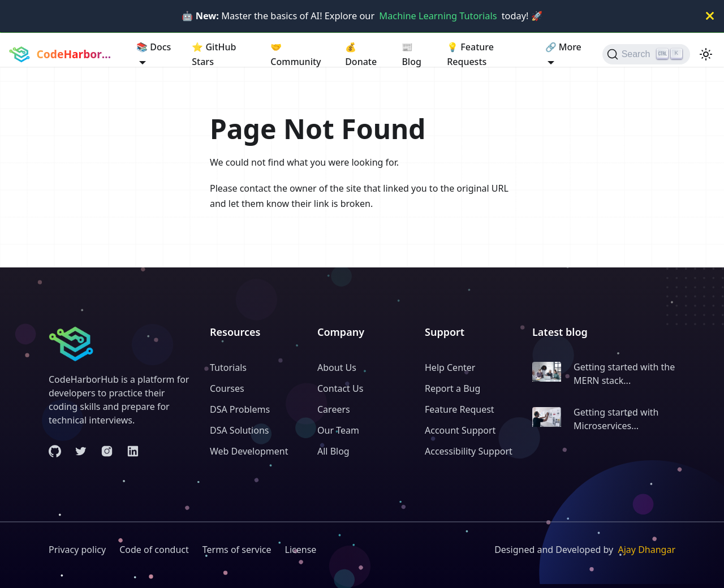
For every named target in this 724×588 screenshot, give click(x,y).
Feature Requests (470, 54)
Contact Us (340, 388)
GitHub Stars (214, 54)
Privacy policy (77, 550)
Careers (334, 409)
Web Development (249, 451)
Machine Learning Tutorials (438, 16)
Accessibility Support (469, 451)
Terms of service (237, 550)
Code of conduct (154, 550)
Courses (227, 388)
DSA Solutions (239, 430)
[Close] (710, 16)
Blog (411, 54)
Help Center (450, 367)
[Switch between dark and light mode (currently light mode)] (706, 54)
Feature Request (460, 409)
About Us (337, 367)
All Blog (333, 451)
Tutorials (228, 367)
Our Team (338, 430)
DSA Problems (240, 409)
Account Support (460, 430)
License (301, 550)
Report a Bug (453, 388)
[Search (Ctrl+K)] (646, 54)
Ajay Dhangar (647, 550)
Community (296, 54)
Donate (361, 54)
